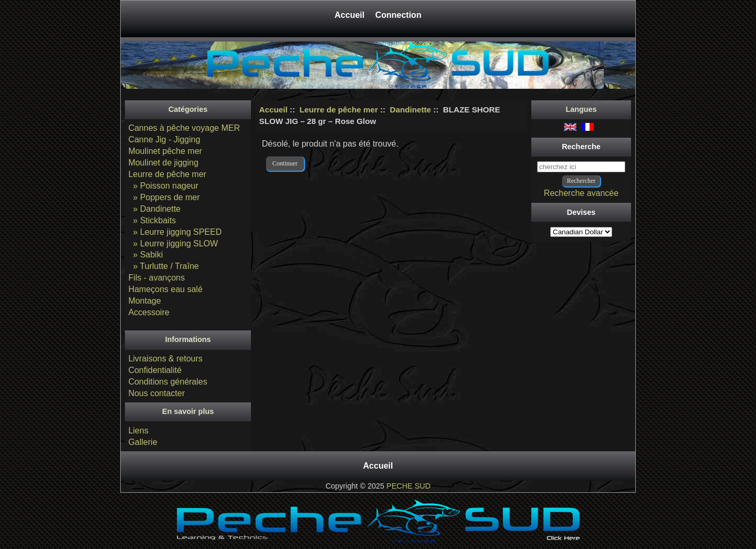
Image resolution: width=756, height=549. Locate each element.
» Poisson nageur (163, 186)
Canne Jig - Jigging (164, 139)
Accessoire (149, 312)
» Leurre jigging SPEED (175, 232)
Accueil (350, 15)
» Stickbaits (152, 220)
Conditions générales (167, 382)
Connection (398, 15)
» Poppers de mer (164, 197)
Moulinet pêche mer (165, 151)
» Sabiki (145, 255)
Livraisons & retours (165, 359)
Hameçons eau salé (165, 289)
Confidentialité (155, 370)
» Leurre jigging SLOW (173, 244)
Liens (138, 431)
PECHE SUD (408, 486)
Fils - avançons (156, 278)
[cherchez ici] (581, 167)
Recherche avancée (581, 193)
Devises (581, 212)
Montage (144, 301)
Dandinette (411, 110)
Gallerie (143, 442)
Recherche (581, 147)
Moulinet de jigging (163, 163)
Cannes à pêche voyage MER (184, 128)
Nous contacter (156, 393)
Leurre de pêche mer (338, 110)
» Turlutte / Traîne (163, 266)
